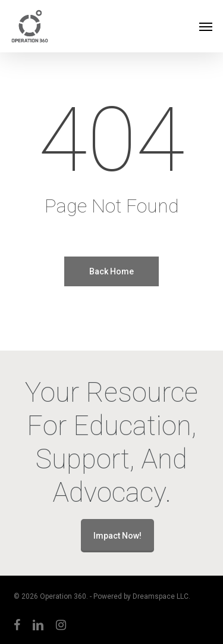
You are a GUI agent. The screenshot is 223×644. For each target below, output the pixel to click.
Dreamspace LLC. (161, 596)
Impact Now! (117, 536)
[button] (206, 26)
